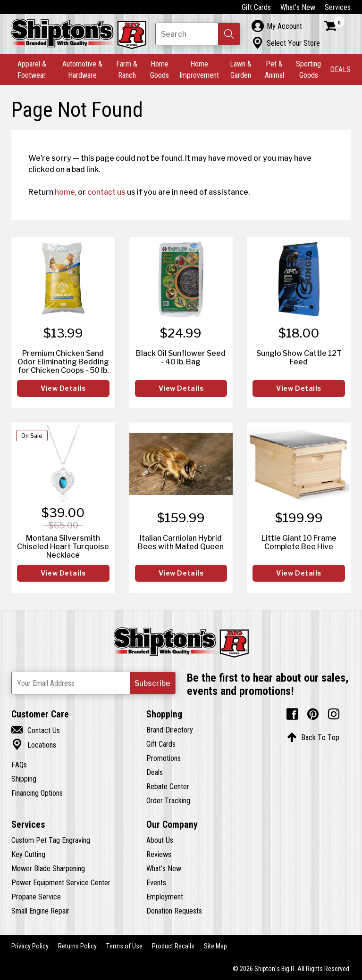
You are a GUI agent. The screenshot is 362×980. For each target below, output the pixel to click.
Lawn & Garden (241, 69)
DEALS (340, 69)
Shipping (24, 779)
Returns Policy (77, 946)
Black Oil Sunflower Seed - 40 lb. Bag (181, 357)
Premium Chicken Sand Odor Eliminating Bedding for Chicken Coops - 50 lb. (63, 362)
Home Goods (160, 69)
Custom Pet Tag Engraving (51, 840)
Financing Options (37, 793)
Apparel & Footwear (32, 69)
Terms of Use (124, 946)
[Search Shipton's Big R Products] (198, 34)
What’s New (298, 7)
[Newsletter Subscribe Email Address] (93, 683)
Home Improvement (199, 69)
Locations (34, 745)
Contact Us (36, 730)
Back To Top (313, 737)
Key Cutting (28, 854)
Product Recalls (173, 946)
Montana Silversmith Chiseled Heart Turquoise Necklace (63, 546)
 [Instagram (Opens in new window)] (334, 714)
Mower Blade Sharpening (48, 868)
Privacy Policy (30, 946)
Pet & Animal (274, 69)
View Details (63, 388)
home (65, 192)
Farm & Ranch (127, 69)
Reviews (159, 854)
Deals (155, 772)
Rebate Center (168, 786)
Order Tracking (168, 800)
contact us (106, 192)
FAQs (19, 765)
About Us (160, 840)
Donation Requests (174, 911)
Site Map (215, 946)
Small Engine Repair (40, 911)
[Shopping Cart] (335, 26)
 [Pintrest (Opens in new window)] (313, 714)
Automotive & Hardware (82, 69)
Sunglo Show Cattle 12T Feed (299, 357)
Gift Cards (256, 7)
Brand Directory (170, 730)
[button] (229, 34)
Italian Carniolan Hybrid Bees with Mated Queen (181, 542)
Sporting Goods (308, 69)
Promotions (164, 758)
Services (338, 7)
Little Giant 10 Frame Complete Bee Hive (299, 542)
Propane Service (36, 897)
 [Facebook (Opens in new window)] (292, 714)
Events (156, 882)
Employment (165, 897)
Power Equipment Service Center (61, 882)
